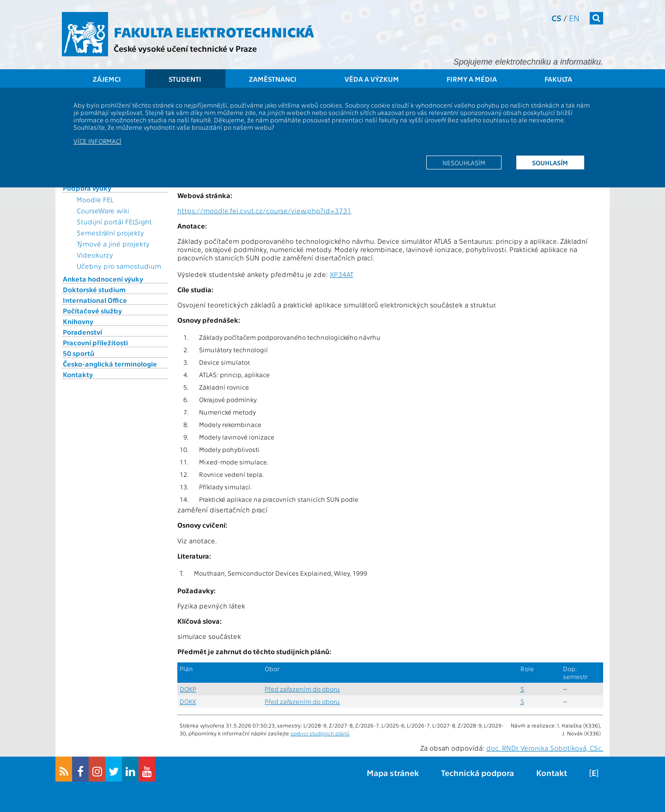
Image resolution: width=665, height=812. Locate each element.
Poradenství (82, 332)
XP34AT (342, 274)
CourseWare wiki (103, 211)
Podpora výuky (87, 188)
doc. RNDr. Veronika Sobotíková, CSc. (545, 748)
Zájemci (107, 79)
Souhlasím (550, 162)
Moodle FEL (95, 199)
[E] (594, 773)
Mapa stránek (393, 773)
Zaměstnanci (273, 79)
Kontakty (78, 374)
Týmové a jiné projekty (113, 244)
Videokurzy (95, 255)
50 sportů (79, 353)
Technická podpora (478, 773)
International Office (95, 300)
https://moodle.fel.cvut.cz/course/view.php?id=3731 (264, 211)
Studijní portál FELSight (114, 222)
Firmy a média (472, 79)
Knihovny (78, 321)
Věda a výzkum (372, 79)
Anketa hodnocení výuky (103, 279)
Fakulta (558, 79)
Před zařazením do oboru (302, 689)
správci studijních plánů (320, 733)
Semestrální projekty (110, 233)
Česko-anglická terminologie (110, 364)
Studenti (185, 79)
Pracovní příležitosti (95, 343)
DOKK (188, 701)
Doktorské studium (94, 289)
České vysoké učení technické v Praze (185, 48)
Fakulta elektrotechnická (214, 31)
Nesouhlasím (464, 162)
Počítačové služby (92, 311)
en (574, 18)
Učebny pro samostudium (119, 266)
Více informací (97, 141)
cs (556, 18)
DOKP (188, 689)
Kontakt (552, 773)
